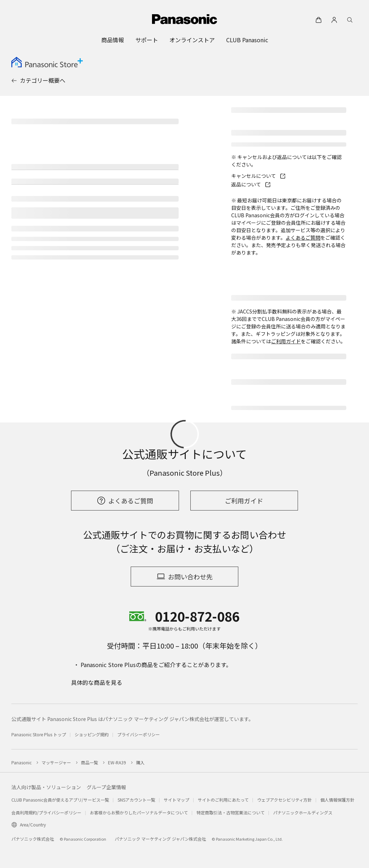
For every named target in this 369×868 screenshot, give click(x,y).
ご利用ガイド (286, 341)
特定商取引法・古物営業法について (230, 812)
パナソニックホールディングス (303, 812)
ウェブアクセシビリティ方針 (284, 800)
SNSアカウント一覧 (136, 800)
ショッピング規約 (92, 734)
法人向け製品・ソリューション (46, 787)
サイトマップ (177, 800)
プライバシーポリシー (139, 734)
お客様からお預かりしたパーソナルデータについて (139, 812)
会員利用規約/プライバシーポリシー (46, 812)
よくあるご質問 (303, 238)
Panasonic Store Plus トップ (39, 734)
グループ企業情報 (106, 787)
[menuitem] (113, 40)
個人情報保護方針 (337, 800)
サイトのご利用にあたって (223, 800)
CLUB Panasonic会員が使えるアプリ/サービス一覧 (60, 800)
